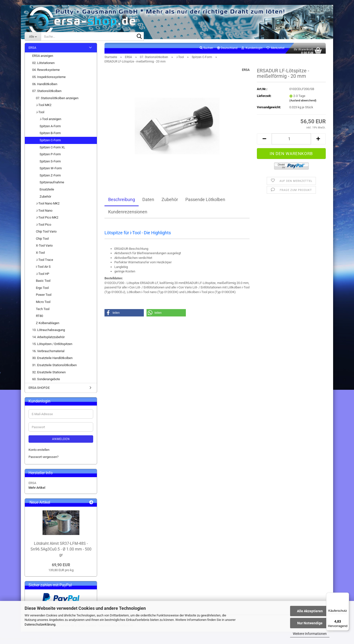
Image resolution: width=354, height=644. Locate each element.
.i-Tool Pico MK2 (47, 220)
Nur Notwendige (310, 623)
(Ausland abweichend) (303, 103)
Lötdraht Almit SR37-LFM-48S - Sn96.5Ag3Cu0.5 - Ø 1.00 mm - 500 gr (61, 552)
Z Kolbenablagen (48, 326)
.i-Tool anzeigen (50, 122)
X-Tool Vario (44, 248)
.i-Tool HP (43, 276)
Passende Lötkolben (205, 202)
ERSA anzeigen (43, 59)
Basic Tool (43, 284)
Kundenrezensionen (128, 214)
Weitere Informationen (310, 634)
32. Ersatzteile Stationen (49, 375)
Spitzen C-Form (50, 143)
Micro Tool (43, 305)
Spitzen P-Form (50, 157)
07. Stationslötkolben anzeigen (57, 101)
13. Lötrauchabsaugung (49, 333)
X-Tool (40, 255)
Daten (148, 202)
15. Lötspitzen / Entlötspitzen (52, 347)
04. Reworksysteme (46, 73)
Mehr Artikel (37, 490)
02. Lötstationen (43, 66)
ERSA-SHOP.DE (39, 390)
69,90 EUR (61, 568)
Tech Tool (43, 312)
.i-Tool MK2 (44, 108)
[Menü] (346, 596)
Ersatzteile (47, 192)
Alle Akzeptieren (310, 611)
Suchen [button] (206, 51)
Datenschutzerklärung (40, 624)
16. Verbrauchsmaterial (48, 354)
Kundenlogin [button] (252, 51)
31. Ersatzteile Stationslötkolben (54, 368)
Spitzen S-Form (50, 164)
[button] (227, 51)
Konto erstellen (39, 452)
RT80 (39, 319)
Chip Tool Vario (46, 234)
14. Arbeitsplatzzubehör (48, 340)
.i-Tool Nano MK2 (48, 206)
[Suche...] (33, 36)
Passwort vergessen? (44, 460)
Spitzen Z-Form (50, 178)
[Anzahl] (291, 142)
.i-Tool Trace (44, 262)
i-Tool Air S (43, 269)
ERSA (246, 72)
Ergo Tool (42, 291)
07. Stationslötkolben (47, 94)
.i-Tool (40, 115)
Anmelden (61, 442)
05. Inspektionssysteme (49, 80)
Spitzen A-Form (50, 129)
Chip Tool (42, 241)
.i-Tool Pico (44, 227)
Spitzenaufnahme (52, 185)
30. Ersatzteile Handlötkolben (52, 361)
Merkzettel (275, 51)
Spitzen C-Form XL (52, 150)
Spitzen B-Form (50, 136)
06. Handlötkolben (45, 87)
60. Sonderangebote (46, 382)
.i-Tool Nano (44, 213)
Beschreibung (122, 202)
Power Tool (44, 298)
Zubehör (170, 202)
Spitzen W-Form (51, 171)
